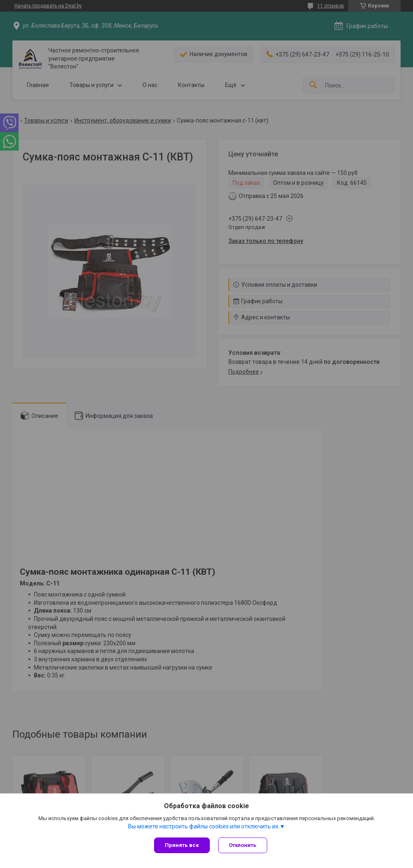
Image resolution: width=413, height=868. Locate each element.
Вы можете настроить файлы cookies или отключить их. (204, 826)
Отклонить (243, 845)
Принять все (182, 845)
